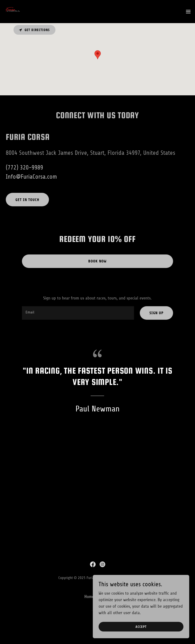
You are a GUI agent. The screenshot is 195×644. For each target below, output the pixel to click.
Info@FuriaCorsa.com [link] (31, 177)
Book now (97, 261)
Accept (141, 627)
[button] (188, 12)
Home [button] (89, 597)
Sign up (156, 313)
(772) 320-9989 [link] (24, 168)
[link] (13, 12)
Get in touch (27, 200)
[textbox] (78, 313)
